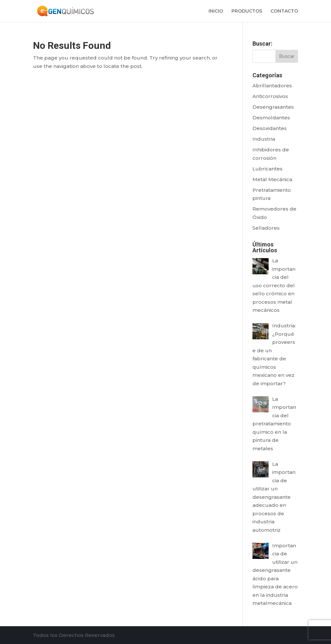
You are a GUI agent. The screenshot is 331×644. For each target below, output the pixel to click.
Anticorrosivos (270, 96)
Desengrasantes (273, 107)
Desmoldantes (271, 118)
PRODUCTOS (247, 11)
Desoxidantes (270, 128)
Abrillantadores (272, 86)
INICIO (216, 11)
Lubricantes (267, 169)
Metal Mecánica (272, 179)
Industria (264, 139)
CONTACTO (284, 11)
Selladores (266, 228)
